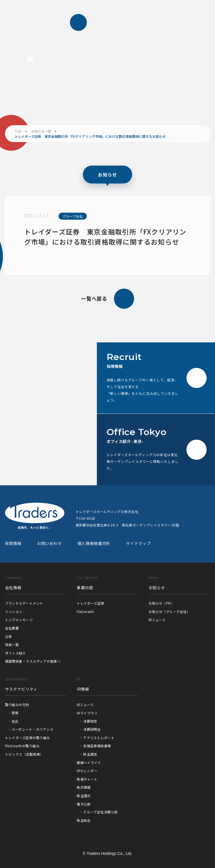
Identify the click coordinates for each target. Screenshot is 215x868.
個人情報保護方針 (94, 543)
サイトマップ (138, 543)
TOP (18, 131)
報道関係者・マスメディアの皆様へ (33, 661)
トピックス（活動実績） (24, 754)
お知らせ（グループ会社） (170, 611)
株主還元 (84, 796)
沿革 (9, 636)
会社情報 (13, 588)
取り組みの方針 (17, 705)
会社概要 (12, 628)
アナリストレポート (99, 738)
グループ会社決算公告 (101, 812)
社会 (15, 721)
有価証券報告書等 (97, 746)
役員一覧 (12, 645)
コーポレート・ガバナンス (32, 729)
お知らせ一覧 (41, 131)
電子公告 (84, 804)
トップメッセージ (19, 620)
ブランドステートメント (24, 603)
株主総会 (84, 820)
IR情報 (83, 689)
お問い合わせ (49, 543)
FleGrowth (85, 611)
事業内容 (85, 588)
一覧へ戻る (108, 299)
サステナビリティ (21, 689)
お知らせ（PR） (162, 603)
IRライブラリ (87, 713)
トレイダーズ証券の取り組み (28, 738)
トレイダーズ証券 (91, 603)
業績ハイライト (89, 763)
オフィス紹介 (16, 653)
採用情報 (13, 543)
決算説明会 (92, 729)
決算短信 (90, 721)
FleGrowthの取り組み (22, 746)
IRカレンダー (87, 771)
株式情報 (84, 787)
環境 (15, 713)
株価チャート (87, 779)
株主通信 (90, 754)
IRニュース (157, 620)
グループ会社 (73, 216)
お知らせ (157, 588)
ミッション (14, 611)
